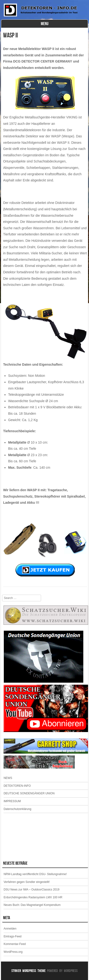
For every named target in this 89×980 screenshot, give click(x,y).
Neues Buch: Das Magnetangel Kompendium (32, 905)
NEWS (8, 778)
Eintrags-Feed (12, 936)
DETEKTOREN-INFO (17, 786)
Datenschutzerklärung (17, 809)
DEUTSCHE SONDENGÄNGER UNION (29, 793)
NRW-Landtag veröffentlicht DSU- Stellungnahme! (35, 874)
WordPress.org (13, 952)
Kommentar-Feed (15, 944)
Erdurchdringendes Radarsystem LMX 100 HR (33, 897)
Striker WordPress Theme (28, 971)
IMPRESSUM (12, 801)
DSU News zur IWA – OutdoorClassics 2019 (31, 890)
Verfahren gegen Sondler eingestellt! (27, 882)
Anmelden (10, 929)
